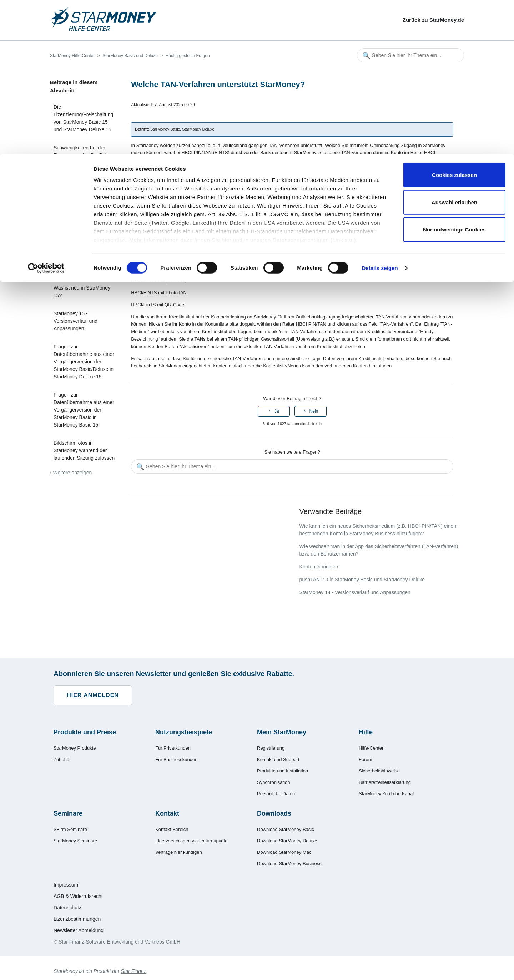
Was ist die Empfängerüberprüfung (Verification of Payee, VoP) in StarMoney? (84, 258)
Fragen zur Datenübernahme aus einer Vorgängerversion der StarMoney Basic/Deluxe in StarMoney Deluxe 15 (84, 362)
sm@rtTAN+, (179, 220)
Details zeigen (380, 114)
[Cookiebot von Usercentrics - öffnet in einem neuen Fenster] (46, 114)
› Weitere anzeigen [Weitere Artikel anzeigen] (71, 473)
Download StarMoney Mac (284, 852)
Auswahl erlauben (454, 48)
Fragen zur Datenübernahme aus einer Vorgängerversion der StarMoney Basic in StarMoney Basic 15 (84, 410)
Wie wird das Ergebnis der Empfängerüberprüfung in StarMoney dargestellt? (83, 221)
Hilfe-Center (371, 748)
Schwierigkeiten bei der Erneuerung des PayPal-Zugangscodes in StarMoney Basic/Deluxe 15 (84, 159)
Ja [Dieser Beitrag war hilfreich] (277, 411)
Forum (366, 759)
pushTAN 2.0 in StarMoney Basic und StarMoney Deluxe (362, 580)
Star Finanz (133, 971)
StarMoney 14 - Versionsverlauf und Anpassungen (355, 592)
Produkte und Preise (85, 732)
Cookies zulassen (454, 21)
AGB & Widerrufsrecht (78, 896)
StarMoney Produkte (75, 748)
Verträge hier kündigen (179, 852)
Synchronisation (274, 782)
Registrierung (271, 748)
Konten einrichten (319, 567)
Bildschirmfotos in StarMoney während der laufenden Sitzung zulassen (84, 450)
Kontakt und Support (278, 759)
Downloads (274, 813)
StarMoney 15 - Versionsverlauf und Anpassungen (75, 321)
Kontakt (167, 813)
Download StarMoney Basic (286, 829)
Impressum (66, 885)
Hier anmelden (93, 695)
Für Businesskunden (177, 759)
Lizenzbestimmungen (77, 919)
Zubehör (62, 759)
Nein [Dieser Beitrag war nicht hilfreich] (314, 411)
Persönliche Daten (276, 794)
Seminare (68, 813)
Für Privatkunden (173, 748)
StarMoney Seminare (75, 841)
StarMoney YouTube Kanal (386, 794)
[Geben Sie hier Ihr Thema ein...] (292, 466)
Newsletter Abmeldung (79, 930)
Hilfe (366, 732)
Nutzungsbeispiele (184, 732)
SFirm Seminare (70, 829)
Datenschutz (67, 908)
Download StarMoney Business (289, 864)
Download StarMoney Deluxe (287, 841)
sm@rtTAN (177, 232)
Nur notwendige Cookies (454, 75)
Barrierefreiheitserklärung (385, 782)
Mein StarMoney (282, 732)
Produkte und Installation (283, 771)
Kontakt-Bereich (172, 829)
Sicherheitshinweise (379, 771)
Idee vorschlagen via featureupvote (191, 841)
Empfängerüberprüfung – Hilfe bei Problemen (81, 192)
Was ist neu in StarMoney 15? (82, 292)
